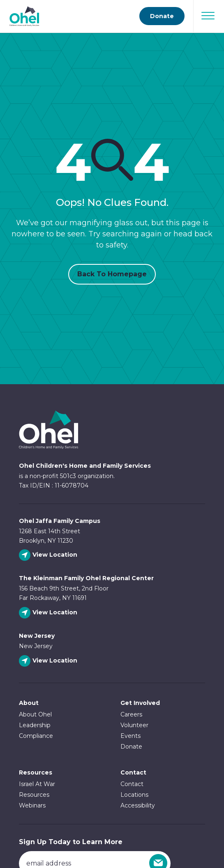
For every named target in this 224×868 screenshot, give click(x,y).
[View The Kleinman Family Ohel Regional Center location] (49, 613)
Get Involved (140, 703)
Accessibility (138, 805)
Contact (132, 784)
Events (130, 736)
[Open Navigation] (208, 16)
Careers (131, 714)
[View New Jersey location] (49, 661)
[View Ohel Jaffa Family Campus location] (49, 555)
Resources (36, 772)
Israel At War (37, 784)
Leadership (35, 725)
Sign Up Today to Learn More (71, 842)
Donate (131, 747)
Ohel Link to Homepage (48, 430)
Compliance (36, 736)
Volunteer (134, 725)
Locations (134, 795)
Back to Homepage (112, 274)
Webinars (32, 805)
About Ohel (35, 714)
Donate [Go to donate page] (162, 16)
